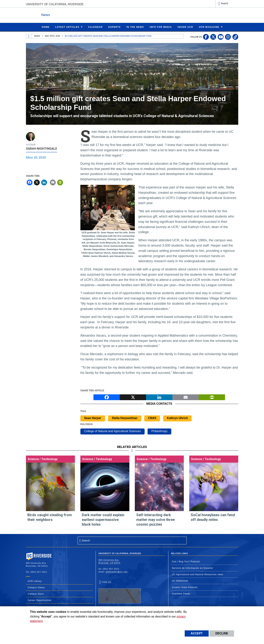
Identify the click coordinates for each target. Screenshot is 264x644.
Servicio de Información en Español (192, 568)
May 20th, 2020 (53, 36)
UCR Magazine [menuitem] (209, 27)
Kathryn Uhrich (177, 418)
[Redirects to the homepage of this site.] (29, 36)
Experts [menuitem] (115, 27)
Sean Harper (93, 418)
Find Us (120, 592)
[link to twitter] (213, 37)
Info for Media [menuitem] (161, 27)
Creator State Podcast (185, 587)
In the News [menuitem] (135, 27)
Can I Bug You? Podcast (186, 561)
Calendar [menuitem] (95, 27)
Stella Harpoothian (125, 418)
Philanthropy (159, 431)
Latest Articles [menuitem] (67, 27)
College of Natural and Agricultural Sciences (112, 431)
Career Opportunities (40, 600)
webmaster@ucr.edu (117, 572)
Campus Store (36, 594)
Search (224, 3)
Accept (197, 633)
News (66, 14)
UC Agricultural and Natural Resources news (198, 574)
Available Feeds (181, 594)
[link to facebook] (206, 37)
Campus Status (36, 587)
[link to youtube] (221, 37)
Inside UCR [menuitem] (185, 27)
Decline (222, 633)
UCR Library (35, 581)
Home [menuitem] (46, 27)
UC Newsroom (180, 581)
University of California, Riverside (55, 4)
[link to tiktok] (235, 37)
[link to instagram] (228, 37)
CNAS (152, 418)
